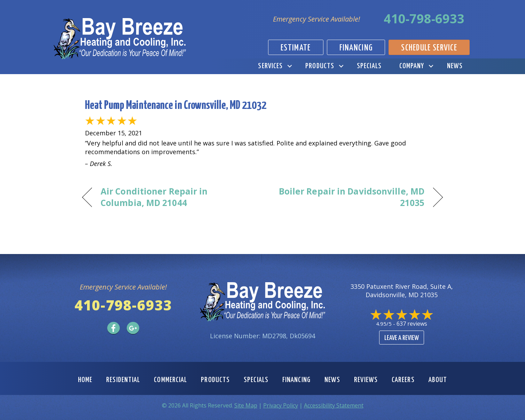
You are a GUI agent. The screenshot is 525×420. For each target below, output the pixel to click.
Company (412, 66)
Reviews (366, 380)
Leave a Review (402, 338)
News (455, 66)
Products (320, 66)
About (438, 380)
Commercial (170, 380)
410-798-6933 (424, 19)
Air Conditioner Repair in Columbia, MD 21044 (154, 197)
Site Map (246, 405)
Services (270, 66)
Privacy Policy (281, 405)
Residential (123, 380)
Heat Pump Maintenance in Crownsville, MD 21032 (176, 106)
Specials (369, 66)
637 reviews (412, 324)
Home (85, 380)
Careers (403, 380)
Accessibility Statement (334, 405)
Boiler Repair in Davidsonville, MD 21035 (349, 197)
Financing (296, 380)
